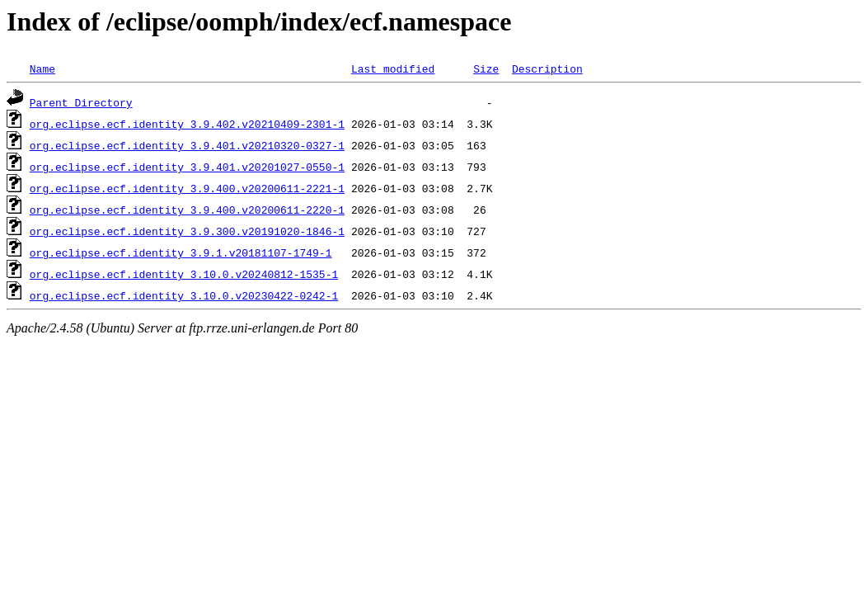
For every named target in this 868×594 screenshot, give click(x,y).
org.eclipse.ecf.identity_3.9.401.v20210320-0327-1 (187, 145)
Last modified (393, 68)
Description (547, 68)
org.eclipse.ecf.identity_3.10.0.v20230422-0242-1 (184, 295)
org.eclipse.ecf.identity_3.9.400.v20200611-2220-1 (187, 210)
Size (486, 68)
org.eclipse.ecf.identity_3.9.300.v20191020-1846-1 (187, 231)
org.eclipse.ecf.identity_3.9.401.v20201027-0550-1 (187, 167)
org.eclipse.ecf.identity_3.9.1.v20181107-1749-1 (181, 252)
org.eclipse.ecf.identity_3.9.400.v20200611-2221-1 (187, 188)
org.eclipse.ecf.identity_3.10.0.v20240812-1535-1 (184, 274)
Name (42, 68)
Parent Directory (81, 102)
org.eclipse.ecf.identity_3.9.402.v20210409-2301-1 (187, 124)
